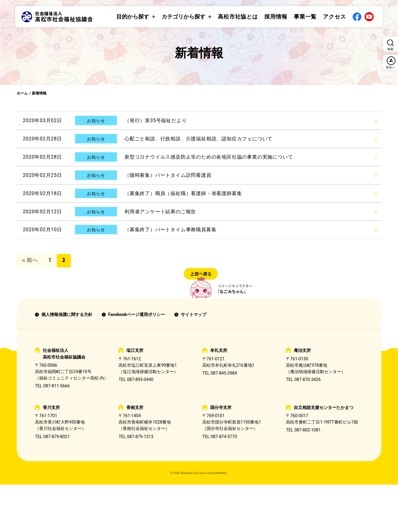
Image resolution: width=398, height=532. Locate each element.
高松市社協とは (238, 17)
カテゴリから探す (184, 17)
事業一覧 (305, 17)
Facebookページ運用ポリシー (137, 314)
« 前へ (30, 261)
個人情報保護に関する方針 (67, 314)
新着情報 (39, 93)
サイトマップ (194, 314)
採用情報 (276, 17)
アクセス (335, 17)
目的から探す (133, 17)
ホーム (22, 93)
